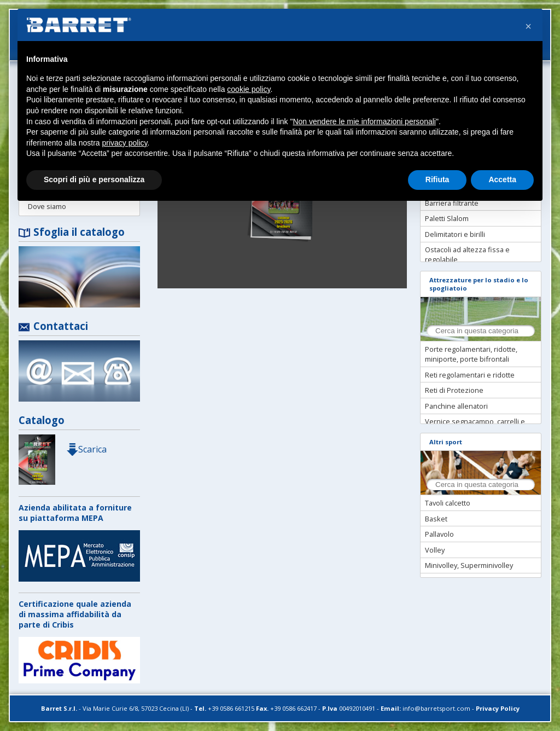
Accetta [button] (502, 179)
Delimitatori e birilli (455, 234)
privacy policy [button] (125, 143)
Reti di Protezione (454, 390)
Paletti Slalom (447, 218)
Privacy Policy (498, 708)
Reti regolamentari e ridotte (470, 375)
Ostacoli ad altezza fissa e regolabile (467, 254)
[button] (528, 26)
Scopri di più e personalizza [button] (94, 179)
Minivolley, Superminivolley (469, 565)
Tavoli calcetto (448, 503)
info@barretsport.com (436, 708)
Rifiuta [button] (437, 179)
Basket (436, 519)
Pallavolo (439, 534)
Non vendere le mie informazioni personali (364, 121)
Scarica (86, 449)
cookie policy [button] (249, 89)
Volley (435, 550)
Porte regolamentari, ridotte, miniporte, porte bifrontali (471, 354)
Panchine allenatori (456, 406)
